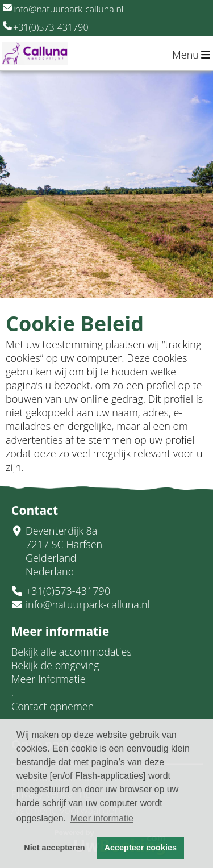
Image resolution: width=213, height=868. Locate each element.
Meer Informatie (49, 679)
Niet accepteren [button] (54, 848)
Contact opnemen (53, 706)
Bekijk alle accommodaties (72, 652)
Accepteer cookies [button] (141, 848)
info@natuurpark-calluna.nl (63, 9)
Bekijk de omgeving (55, 665)
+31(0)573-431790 (46, 27)
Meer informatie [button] (102, 818)
